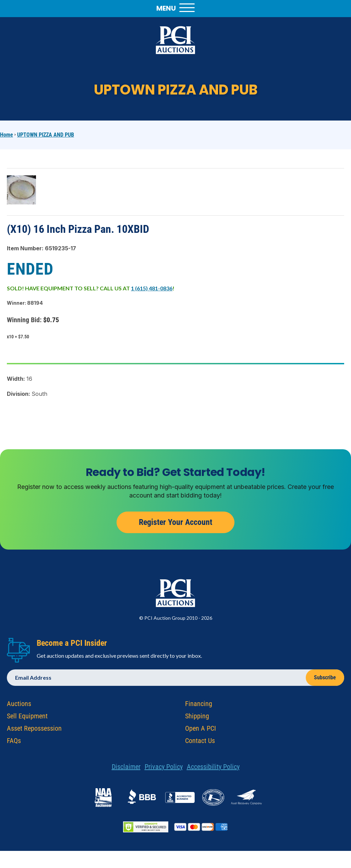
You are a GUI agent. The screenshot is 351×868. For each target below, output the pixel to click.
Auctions (19, 705)
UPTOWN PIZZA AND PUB (46, 135)
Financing (199, 705)
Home (7, 135)
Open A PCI (201, 730)
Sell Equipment (27, 717)
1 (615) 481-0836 (152, 288)
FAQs (14, 742)
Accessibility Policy (213, 768)
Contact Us (200, 742)
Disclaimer (126, 768)
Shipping (197, 717)
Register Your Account (175, 524)
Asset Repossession (34, 730)
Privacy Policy (164, 768)
